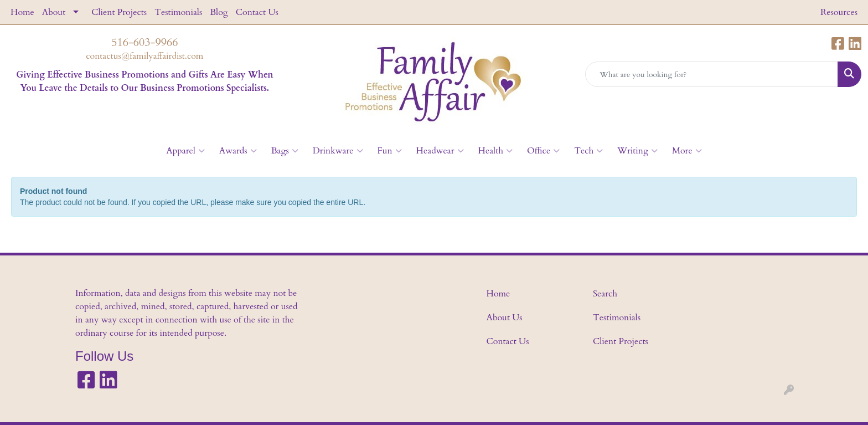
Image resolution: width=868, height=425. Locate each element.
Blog (219, 12)
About (54, 12)
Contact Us (257, 12)
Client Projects (119, 12)
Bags (285, 151)
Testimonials (178, 12)
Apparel (185, 151)
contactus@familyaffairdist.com (144, 56)
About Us (505, 318)
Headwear (440, 151)
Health (495, 151)
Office (543, 151)
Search (605, 294)
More (687, 151)
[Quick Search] (712, 74)
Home (22, 12)
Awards (238, 151)
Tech (588, 151)
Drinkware (338, 151)
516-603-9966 (144, 42)
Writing (637, 151)
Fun (390, 151)
